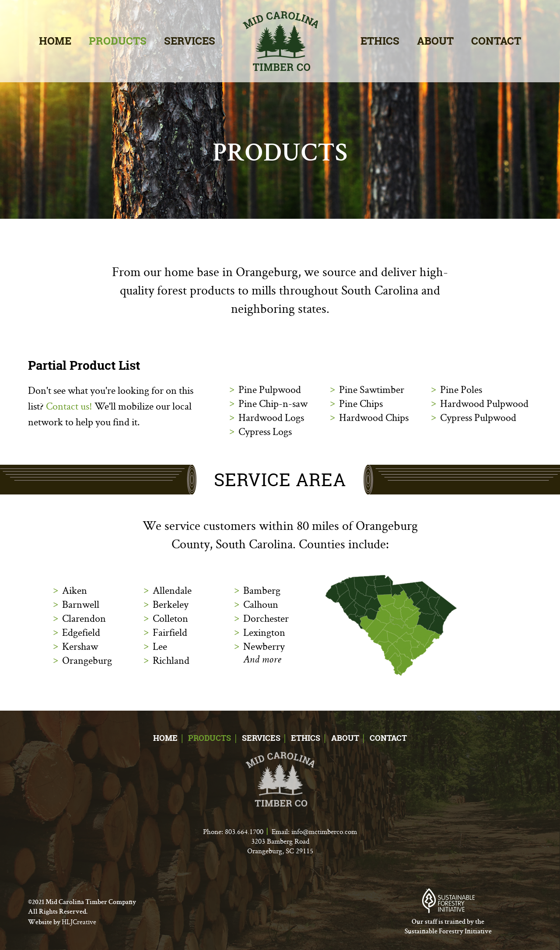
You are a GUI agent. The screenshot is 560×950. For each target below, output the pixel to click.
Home (55, 41)
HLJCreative (79, 922)
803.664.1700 (244, 831)
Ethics (380, 41)
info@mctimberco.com (324, 831)
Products (118, 41)
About (435, 41)
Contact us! (69, 406)
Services (190, 41)
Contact (496, 41)
